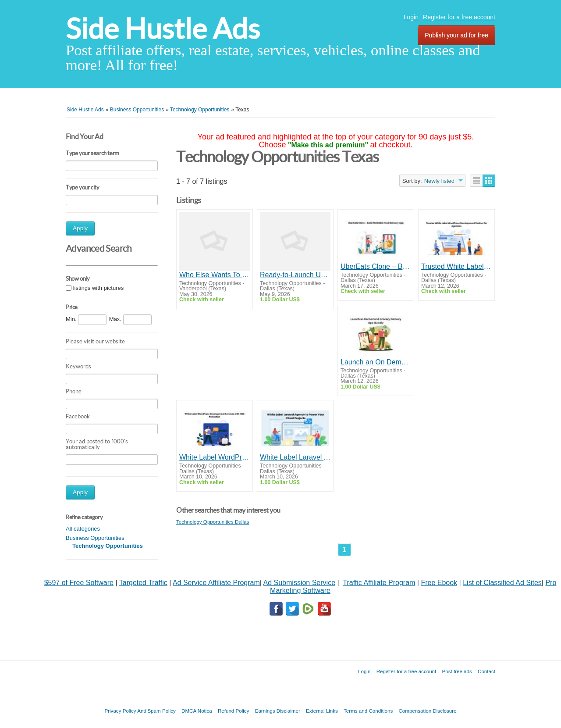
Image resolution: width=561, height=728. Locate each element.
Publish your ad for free (456, 35)
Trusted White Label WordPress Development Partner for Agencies (456, 266)
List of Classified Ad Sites (502, 583)
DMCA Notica (197, 711)
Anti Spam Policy (156, 711)
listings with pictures (99, 288)
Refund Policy (234, 711)
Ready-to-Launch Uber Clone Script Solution (295, 275)
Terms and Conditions (368, 711)
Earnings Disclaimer (278, 711)
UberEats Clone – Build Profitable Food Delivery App (376, 266)
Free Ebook (439, 583)
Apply (80, 228)
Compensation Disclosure (427, 711)
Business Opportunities (95, 538)
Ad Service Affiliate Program (216, 583)
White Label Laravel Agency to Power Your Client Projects (295, 457)
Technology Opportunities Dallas (213, 522)
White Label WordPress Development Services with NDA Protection (215, 457)
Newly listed (439, 181)
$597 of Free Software (79, 583)
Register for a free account (459, 17)
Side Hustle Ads (163, 29)
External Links (322, 711)
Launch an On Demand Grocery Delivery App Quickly (376, 362)
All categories (83, 529)
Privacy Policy (120, 711)
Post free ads (457, 671)
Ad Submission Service (300, 583)
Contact (486, 671)
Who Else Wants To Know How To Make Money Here (215, 275)
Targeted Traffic (143, 583)
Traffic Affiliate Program (379, 583)
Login (411, 17)
